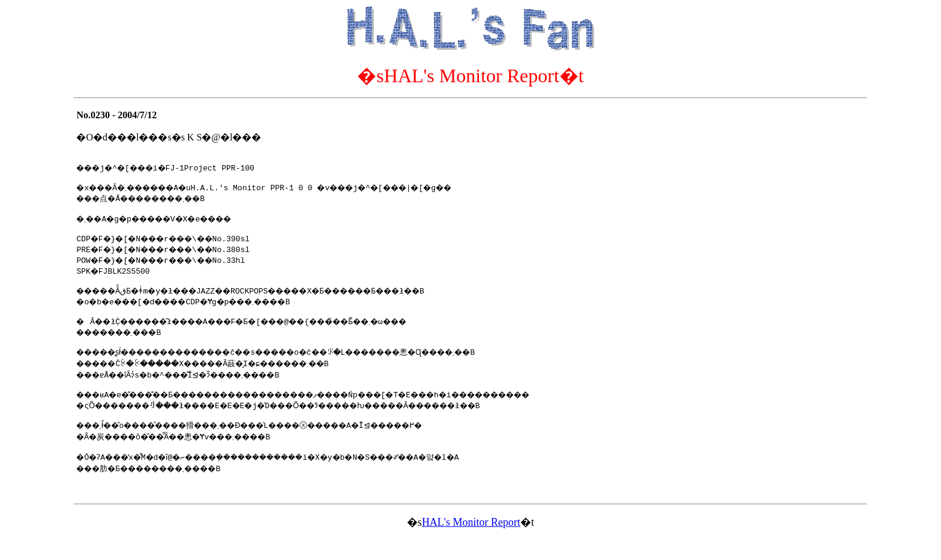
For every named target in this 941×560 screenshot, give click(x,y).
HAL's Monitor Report (471, 544)
